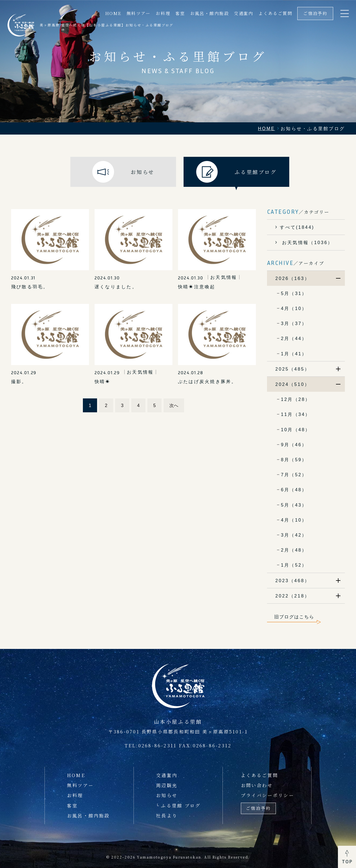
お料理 (163, 13)
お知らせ (167, 795)
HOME (113, 13)
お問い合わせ (257, 785)
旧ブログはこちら (294, 617)
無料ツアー (139, 13)
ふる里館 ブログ (181, 805)
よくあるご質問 (275, 13)
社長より (167, 815)
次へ (174, 405)
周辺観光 (167, 785)
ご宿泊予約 (315, 13)
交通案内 (244, 13)
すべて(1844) (297, 227)
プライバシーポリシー (268, 795)
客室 (180, 13)
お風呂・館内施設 (210, 13)
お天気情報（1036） (306, 242)
